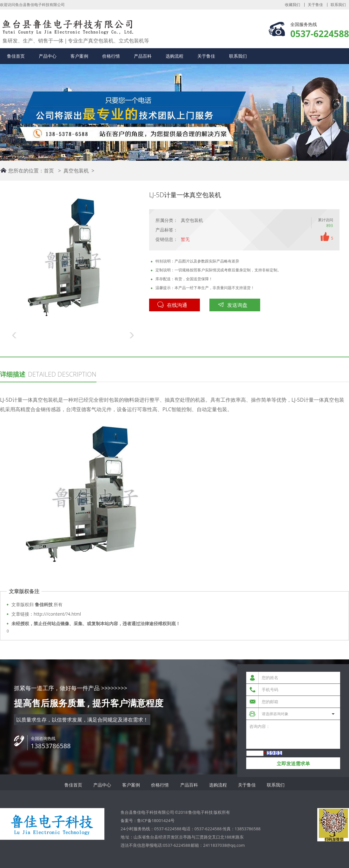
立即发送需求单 (293, 764)
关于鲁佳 (315, 5)
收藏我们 (293, 5)
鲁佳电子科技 (201, 812)
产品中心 (48, 56)
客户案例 (79, 56)
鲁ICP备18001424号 (156, 820)
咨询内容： (293, 734)
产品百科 (143, 56)
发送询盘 (233, 305)
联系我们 (338, 5)
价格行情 (111, 56)
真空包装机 (76, 171)
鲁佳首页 (16, 56)
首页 (49, 171)
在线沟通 (172, 305)
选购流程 (174, 56)
